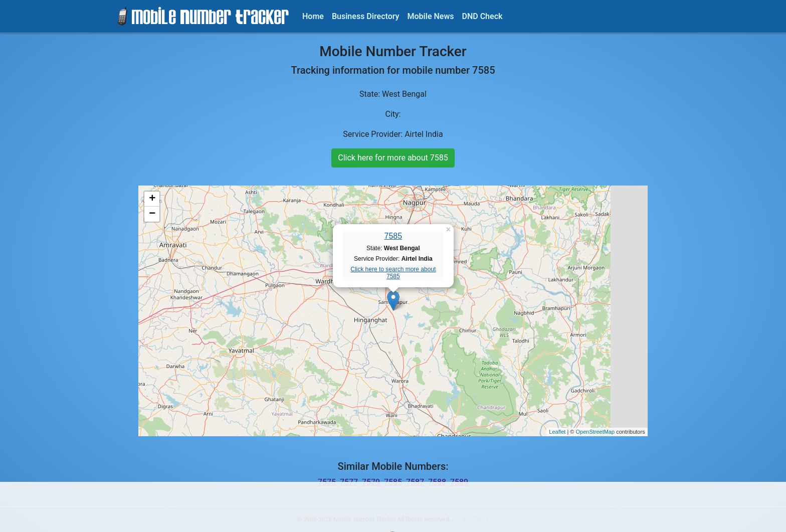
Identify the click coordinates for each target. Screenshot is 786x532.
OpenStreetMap (595, 432)
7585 (394, 236)
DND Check (482, 16)
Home (313, 16)
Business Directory (366, 16)
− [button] (152, 214)
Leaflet (557, 432)
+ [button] (152, 199)
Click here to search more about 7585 (393, 273)
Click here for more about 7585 (393, 158)
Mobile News (431, 16)
